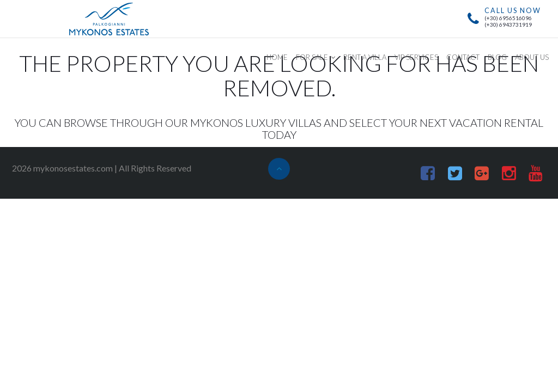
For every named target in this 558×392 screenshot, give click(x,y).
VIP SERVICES (416, 57)
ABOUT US (532, 57)
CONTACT (463, 57)
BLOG (497, 57)
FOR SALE (312, 57)
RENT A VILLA (365, 57)
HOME (277, 57)
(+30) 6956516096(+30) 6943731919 (508, 22)
